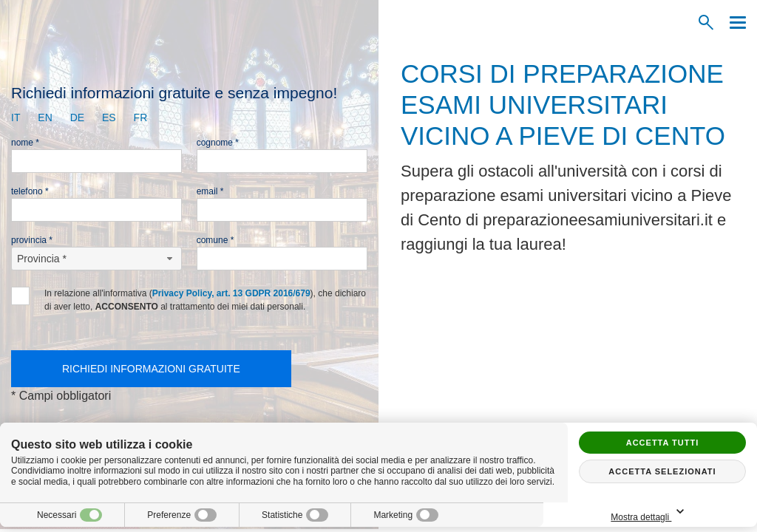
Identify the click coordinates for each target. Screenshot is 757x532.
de (77, 117)
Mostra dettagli (700, 512)
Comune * (215, 240)
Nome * (25, 143)
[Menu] (734, 23)
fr (141, 117)
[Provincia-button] (96, 259)
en (45, 117)
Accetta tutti (663, 443)
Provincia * (32, 240)
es (109, 117)
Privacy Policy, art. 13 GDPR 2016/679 (231, 293)
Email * (210, 191)
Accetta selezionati (662, 471)
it (16, 117)
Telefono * (30, 191)
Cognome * (218, 143)
